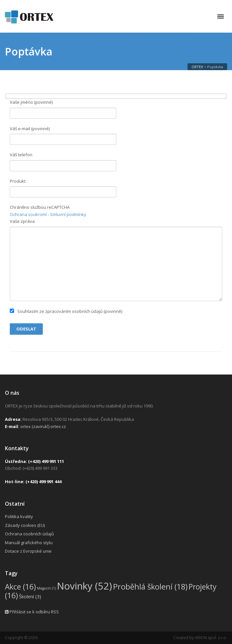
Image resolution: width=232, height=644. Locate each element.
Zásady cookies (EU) (25, 525)
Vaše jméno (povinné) (63, 109)
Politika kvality (19, 516)
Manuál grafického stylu (29, 543)
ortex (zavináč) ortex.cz (43, 426)
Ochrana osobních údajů (29, 534)
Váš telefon (63, 161)
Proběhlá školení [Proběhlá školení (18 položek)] (150, 587)
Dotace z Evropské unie (28, 551)
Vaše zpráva (116, 260)
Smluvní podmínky (68, 214)
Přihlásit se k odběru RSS (32, 612)
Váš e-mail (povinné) (63, 135)
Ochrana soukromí (28, 214)
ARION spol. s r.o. (211, 638)
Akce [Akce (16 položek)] (20, 587)
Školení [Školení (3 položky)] (30, 596)
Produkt (63, 188)
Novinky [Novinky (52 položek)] (84, 586)
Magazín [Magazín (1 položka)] (46, 588)
